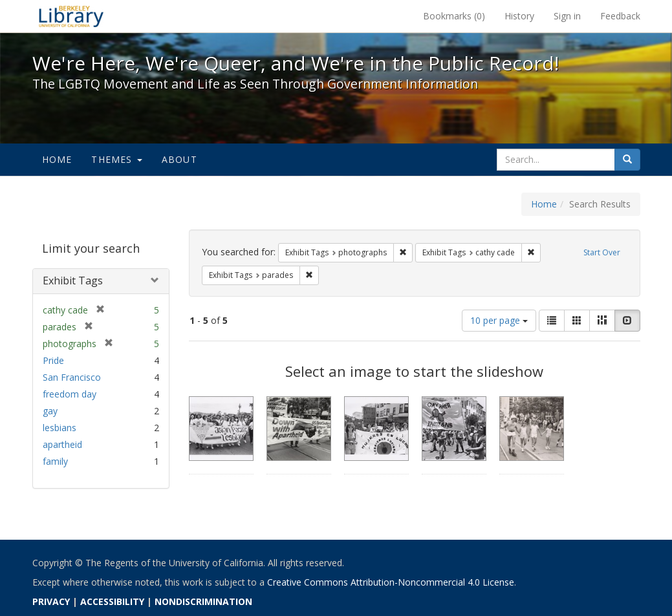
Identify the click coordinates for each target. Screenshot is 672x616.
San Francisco (72, 377)
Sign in (567, 16)
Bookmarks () (454, 16)
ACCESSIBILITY (112, 601)
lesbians (60, 428)
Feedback (620, 16)
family (55, 461)
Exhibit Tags (73, 281)
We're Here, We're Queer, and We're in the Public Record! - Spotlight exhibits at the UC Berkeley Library (71, 16)
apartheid (62, 444)
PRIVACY (51, 601)
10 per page (499, 320)
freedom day (70, 394)
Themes (116, 159)
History (519, 16)
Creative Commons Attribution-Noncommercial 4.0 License (391, 582)
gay (50, 411)
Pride (53, 360)
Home (57, 159)
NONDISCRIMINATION (203, 601)
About (179, 159)
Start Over (602, 252)
